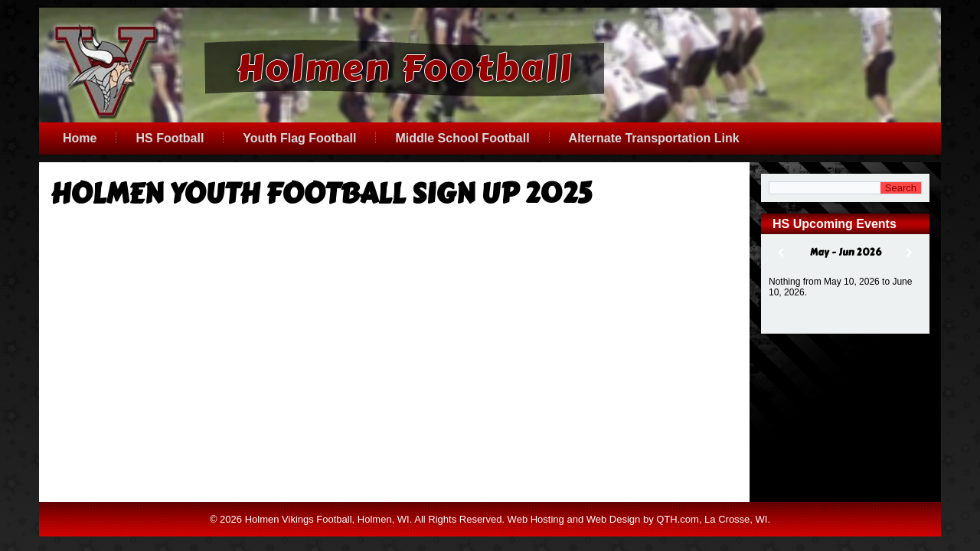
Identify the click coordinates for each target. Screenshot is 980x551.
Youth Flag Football (299, 138)
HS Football (170, 138)
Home (80, 138)
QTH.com (678, 534)
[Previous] (781, 253)
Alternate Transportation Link (654, 138)
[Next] (910, 253)
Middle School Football (462, 138)
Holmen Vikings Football (299, 534)
